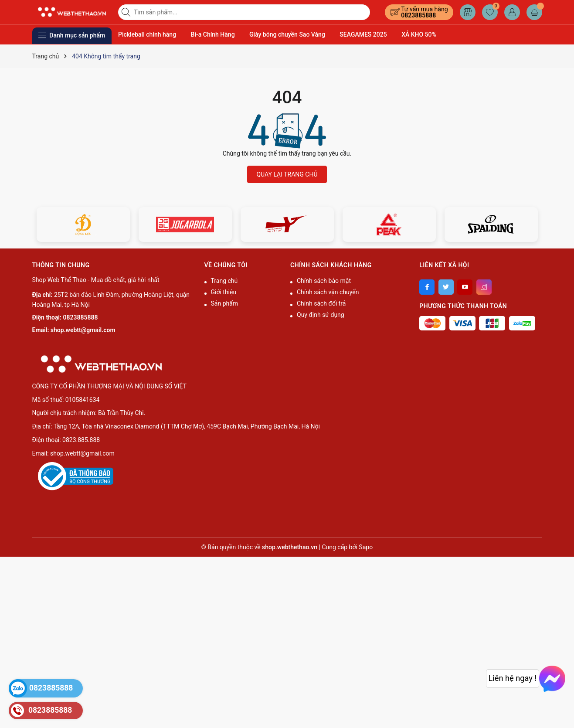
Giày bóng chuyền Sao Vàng (287, 34)
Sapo (366, 547)
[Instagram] (484, 287)
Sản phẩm (225, 303)
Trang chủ (224, 281)
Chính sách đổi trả (321, 303)
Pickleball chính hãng (147, 34)
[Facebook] (427, 287)
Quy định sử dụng (321, 315)
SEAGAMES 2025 (363, 34)
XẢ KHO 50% (419, 34)
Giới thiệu (224, 292)
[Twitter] (446, 287)
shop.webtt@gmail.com (83, 330)
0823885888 (418, 15)
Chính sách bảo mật (324, 281)
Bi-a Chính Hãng (213, 34)
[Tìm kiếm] (127, 12)
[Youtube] (465, 287)
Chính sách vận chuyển (328, 292)
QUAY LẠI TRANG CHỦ (287, 174)
